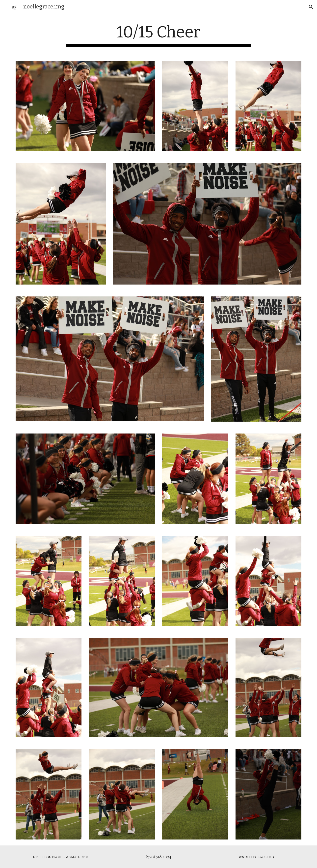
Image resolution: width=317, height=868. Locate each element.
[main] (158, 35)
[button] (311, 7)
